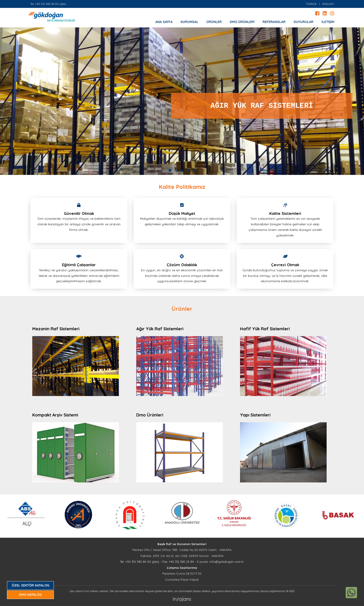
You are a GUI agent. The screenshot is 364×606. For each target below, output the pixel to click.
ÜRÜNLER (214, 22)
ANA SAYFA (164, 22)
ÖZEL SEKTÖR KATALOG (30, 585)
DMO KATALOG (30, 595)
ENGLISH (328, 4)
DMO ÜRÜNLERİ (242, 22)
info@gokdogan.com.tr (227, 562)
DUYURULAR (304, 22)
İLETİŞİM (328, 22)
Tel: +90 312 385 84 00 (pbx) (48, 4)
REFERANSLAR (274, 22)
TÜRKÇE (311, 4)
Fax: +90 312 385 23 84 (178, 562)
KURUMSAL (189, 22)
